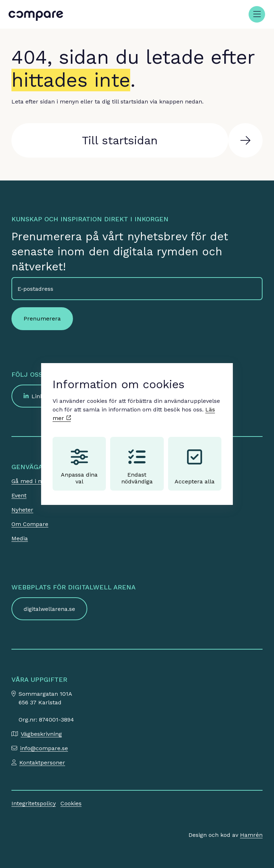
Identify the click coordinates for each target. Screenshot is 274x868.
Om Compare (30, 524)
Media (20, 538)
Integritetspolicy (34, 803)
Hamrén (251, 835)
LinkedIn (43, 396)
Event (19, 495)
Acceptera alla (195, 467)
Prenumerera (42, 319)
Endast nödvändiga (137, 467)
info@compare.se (44, 748)
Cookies (71, 803)
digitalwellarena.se (49, 609)
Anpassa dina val (79, 467)
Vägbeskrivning (41, 734)
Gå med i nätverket (38, 481)
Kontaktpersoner (42, 763)
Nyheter (22, 510)
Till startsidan (120, 140)
